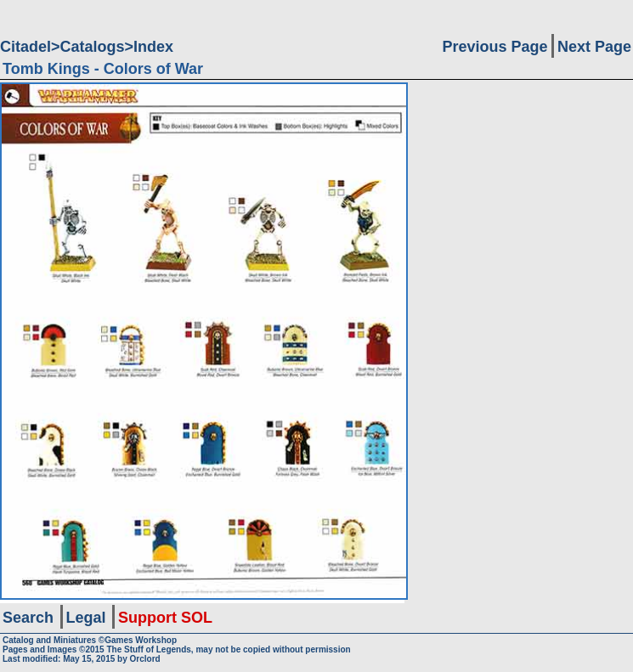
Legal (86, 618)
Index (153, 47)
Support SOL (165, 618)
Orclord (145, 659)
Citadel (25, 47)
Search (28, 618)
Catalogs (93, 47)
